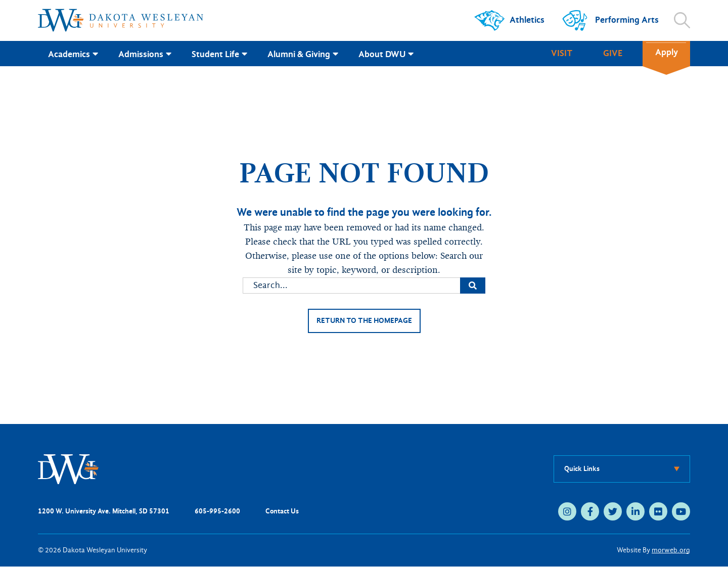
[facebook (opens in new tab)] (590, 512)
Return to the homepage (364, 321)
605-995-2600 (217, 512)
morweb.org (671, 551)
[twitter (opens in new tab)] (613, 512)
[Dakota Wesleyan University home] (121, 20)
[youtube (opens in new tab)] (681, 512)
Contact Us (282, 512)
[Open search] (682, 20)
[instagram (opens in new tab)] (567, 512)
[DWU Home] (68, 469)
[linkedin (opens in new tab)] (635, 512)
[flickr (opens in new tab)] (658, 512)
